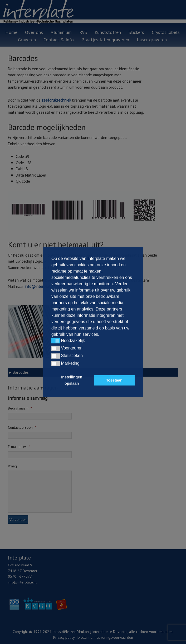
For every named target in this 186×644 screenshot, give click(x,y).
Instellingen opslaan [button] (72, 380)
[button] (56, 341)
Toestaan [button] (114, 380)
